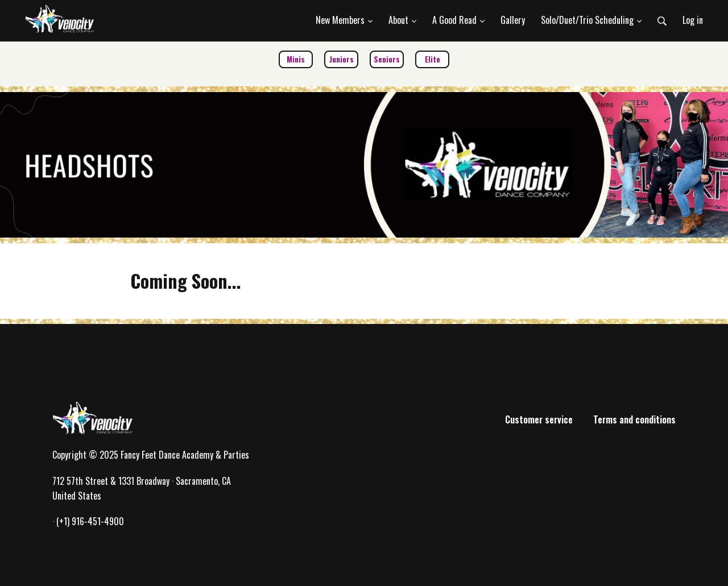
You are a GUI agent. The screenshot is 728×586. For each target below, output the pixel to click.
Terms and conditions (634, 419)
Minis (296, 59)
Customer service (539, 419)
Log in (693, 20)
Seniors (387, 59)
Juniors (342, 59)
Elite (433, 59)
